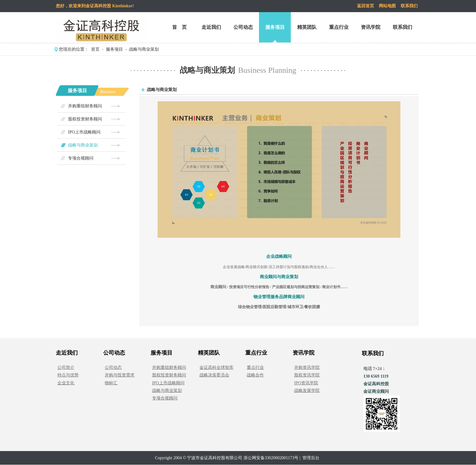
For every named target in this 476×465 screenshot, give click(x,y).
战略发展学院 (307, 391)
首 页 (179, 27)
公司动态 (243, 27)
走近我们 (211, 27)
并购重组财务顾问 (85, 106)
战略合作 (255, 375)
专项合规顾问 (81, 158)
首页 (95, 49)
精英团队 (307, 27)
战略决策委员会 (214, 375)
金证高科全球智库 (216, 367)
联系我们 (409, 6)
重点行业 (339, 27)
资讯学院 (371, 27)
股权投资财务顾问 (85, 119)
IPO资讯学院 (306, 383)
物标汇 (111, 383)
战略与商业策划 (144, 49)
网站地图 (387, 6)
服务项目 (275, 27)
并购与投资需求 (120, 375)
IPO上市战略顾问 (84, 132)
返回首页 (365, 6)
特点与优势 (68, 375)
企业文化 (66, 383)
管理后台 (311, 458)
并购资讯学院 (307, 367)
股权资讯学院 (307, 375)
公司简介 (66, 367)
